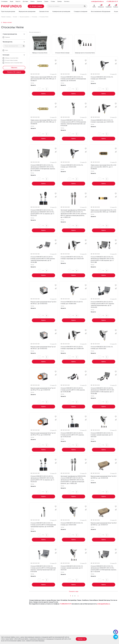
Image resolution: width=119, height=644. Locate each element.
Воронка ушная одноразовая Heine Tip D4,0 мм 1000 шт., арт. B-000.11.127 (104, 524)
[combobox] (35, 32)
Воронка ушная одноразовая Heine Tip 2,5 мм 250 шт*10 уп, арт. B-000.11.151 (43, 389)
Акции (12, 1)
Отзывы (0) (53, 74)
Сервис (46, 1)
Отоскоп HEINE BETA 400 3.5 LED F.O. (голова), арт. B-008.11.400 (72, 303)
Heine (32, 83)
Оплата (32, 1)
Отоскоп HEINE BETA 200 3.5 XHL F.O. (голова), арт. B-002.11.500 (72, 524)
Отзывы (53, 1)
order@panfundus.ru (104, 604)
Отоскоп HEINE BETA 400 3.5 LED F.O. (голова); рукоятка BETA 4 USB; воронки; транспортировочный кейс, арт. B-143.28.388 (43, 260)
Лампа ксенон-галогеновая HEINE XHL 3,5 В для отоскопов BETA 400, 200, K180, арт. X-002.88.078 (43, 122)
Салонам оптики (44, 12)
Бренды (60, 1)
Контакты (67, 1)
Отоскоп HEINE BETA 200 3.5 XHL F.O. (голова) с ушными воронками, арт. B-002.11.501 (72, 568)
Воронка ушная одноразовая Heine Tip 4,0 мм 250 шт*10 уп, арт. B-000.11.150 (43, 434)
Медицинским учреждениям (27, 12)
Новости (18, 1)
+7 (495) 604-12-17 (112, 2)
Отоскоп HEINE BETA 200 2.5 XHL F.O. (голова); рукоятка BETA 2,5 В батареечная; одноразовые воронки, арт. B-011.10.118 (43, 525)
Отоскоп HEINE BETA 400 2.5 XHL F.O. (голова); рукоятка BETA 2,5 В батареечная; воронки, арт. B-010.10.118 (73, 79)
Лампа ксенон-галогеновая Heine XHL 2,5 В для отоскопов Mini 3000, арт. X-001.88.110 (103, 211)
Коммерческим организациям (61, 12)
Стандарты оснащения (81, 12)
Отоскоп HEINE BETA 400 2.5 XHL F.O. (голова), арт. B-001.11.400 (102, 78)
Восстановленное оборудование (101, 12)
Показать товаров (14, 72)
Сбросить (14, 68)
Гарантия (39, 1)
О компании (4, 1)
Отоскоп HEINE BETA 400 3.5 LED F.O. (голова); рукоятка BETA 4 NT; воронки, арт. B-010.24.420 (72, 435)
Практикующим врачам (8, 12)
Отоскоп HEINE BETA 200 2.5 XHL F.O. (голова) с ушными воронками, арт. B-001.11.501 (102, 435)
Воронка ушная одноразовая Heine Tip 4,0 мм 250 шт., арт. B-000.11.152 (43, 348)
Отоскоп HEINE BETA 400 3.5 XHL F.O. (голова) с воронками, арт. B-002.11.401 (72, 258)
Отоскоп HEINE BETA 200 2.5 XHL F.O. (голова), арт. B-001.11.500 (102, 348)
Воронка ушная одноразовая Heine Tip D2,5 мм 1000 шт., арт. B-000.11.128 (104, 477)
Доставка (25, 1)
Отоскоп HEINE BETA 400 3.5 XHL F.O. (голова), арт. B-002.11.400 (72, 166)
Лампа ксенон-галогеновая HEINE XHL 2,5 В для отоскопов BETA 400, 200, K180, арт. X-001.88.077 (43, 79)
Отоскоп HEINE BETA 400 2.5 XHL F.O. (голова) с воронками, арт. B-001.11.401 (102, 121)
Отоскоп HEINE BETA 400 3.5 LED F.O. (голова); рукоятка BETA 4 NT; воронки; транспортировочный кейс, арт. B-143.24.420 (102, 305)
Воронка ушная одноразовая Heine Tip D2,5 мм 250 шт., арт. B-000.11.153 (43, 303)
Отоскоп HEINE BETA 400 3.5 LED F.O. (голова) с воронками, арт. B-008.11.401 (72, 348)
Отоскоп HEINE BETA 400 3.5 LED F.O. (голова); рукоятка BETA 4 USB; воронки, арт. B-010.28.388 (73, 390)
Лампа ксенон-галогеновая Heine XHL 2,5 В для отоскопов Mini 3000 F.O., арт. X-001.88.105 (103, 167)
